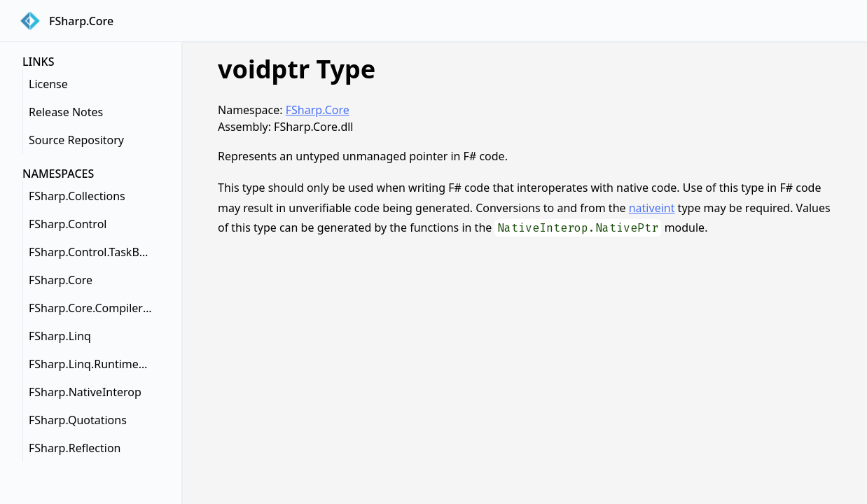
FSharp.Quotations (78, 420)
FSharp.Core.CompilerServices (94, 308)
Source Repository (76, 140)
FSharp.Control (68, 224)
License (48, 84)
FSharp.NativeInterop (85, 392)
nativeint (652, 208)
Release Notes (66, 112)
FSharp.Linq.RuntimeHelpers (94, 364)
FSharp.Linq (60, 336)
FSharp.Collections (77, 196)
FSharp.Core (61, 280)
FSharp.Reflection (75, 448)
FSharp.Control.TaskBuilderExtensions (94, 252)
